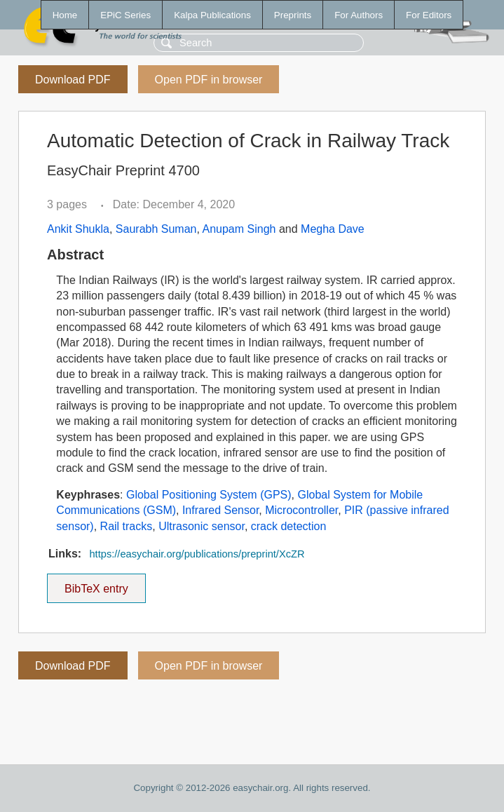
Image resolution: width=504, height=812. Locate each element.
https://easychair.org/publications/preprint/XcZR (197, 554)
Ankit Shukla (78, 229)
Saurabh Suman (156, 229)
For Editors (429, 15)
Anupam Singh (239, 229)
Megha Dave (333, 229)
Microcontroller (301, 510)
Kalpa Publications (212, 15)
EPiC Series (125, 15)
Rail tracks (127, 526)
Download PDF (73, 80)
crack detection (289, 526)
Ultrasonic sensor (202, 526)
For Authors (359, 15)
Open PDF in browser (209, 80)
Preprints (293, 15)
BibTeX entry (96, 584)
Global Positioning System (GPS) (209, 495)
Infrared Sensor (220, 510)
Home (65, 15)
